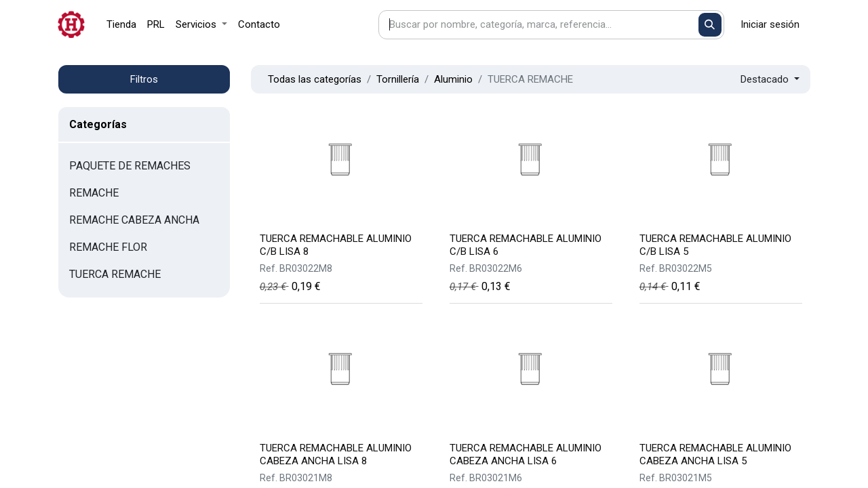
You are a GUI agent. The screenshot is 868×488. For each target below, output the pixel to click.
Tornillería (398, 79)
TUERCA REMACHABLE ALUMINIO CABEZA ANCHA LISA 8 (336, 454)
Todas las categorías (315, 79)
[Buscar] (710, 25)
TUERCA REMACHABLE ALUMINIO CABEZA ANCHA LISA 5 (715, 454)
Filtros (144, 79)
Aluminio (453, 79)
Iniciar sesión (770, 24)
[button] (770, 80)
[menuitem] (121, 25)
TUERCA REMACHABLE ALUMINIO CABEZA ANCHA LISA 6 (526, 454)
